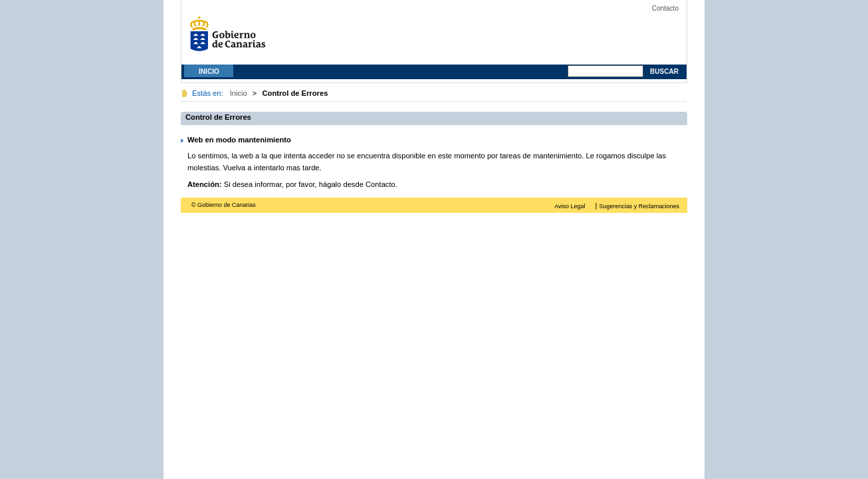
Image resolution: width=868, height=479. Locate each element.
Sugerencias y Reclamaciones (639, 206)
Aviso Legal (570, 206)
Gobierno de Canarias (231, 38)
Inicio (209, 72)
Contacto (665, 8)
